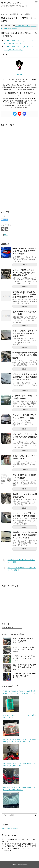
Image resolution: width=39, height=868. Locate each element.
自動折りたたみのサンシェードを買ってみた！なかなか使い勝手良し (19, 789)
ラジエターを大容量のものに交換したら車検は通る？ (19, 569)
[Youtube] (20, 114)
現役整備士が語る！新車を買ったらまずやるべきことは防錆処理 (25, 355)
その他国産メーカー (23, 26)
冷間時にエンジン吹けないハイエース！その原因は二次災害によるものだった (25, 535)
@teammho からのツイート (12, 828)
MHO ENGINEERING (11, 3)
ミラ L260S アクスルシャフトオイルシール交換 (19, 561)
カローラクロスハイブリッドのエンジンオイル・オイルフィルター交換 (25, 334)
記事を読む (25, 265)
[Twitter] (15, 114)
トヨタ (34, 26)
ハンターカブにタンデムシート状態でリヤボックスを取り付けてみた (20, 765)
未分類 (14, 29)
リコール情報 (6, 29)
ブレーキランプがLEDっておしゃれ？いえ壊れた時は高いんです (25, 437)
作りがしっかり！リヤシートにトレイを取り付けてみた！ (20, 716)
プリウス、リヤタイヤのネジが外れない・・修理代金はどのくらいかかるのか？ (25, 377)
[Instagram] (24, 114)
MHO (6, 235)
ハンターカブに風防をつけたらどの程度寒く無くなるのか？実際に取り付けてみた (20, 740)
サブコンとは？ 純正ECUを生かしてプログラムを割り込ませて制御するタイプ (25, 294)
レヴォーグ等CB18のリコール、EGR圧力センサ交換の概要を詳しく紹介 (24, 273)
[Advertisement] (19, 146)
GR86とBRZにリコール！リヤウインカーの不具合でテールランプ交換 (25, 251)
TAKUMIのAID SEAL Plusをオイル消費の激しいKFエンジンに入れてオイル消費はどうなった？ (20, 692)
